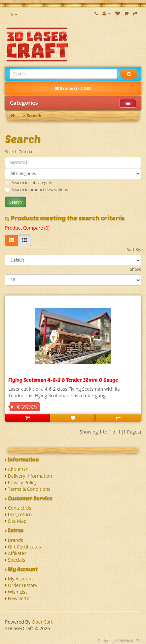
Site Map (17, 521)
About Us (18, 469)
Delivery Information (30, 476)
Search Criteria (18, 152)
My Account (20, 579)
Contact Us (20, 508)
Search (34, 115)
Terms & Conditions (29, 489)
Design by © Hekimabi (117, 641)
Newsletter (20, 598)
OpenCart (42, 622)
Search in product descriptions (36, 190)
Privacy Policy (22, 482)
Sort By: (134, 250)
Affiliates (17, 553)
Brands (16, 540)
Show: (135, 269)
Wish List (18, 592)
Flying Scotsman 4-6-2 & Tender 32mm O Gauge (63, 380)
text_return (20, 514)
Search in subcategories (30, 183)
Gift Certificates (24, 547)
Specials (17, 560)
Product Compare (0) (27, 228)
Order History (23, 585)
